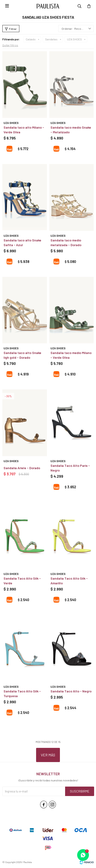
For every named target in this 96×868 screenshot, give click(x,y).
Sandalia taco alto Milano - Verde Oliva (24, 130)
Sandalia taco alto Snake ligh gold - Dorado (22, 355)
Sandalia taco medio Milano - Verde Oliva (71, 355)
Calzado (31, 39)
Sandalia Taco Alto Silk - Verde (22, 581)
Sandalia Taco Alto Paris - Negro (70, 468)
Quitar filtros (10, 45)
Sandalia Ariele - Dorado (22, 468)
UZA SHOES (74, 39)
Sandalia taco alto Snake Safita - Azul (22, 242)
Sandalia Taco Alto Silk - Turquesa (22, 693)
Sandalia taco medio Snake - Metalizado (71, 130)
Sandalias (51, 39)
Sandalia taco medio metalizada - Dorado (66, 242)
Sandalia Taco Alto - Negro (71, 691)
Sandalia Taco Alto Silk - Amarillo (69, 581)
